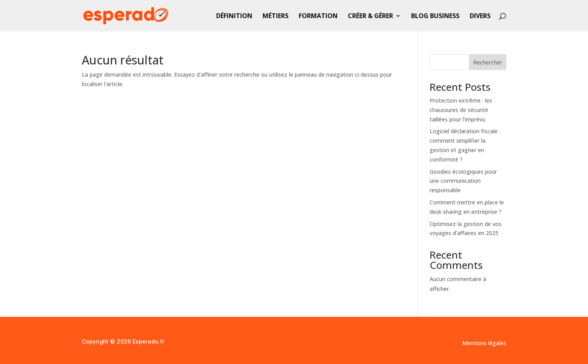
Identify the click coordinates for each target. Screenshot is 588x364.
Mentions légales (484, 344)
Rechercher (488, 62)
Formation (318, 17)
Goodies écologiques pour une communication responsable (463, 181)
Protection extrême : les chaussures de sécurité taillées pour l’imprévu (461, 110)
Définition (234, 17)
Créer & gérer (370, 17)
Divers (480, 17)
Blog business (435, 17)
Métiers (276, 17)
